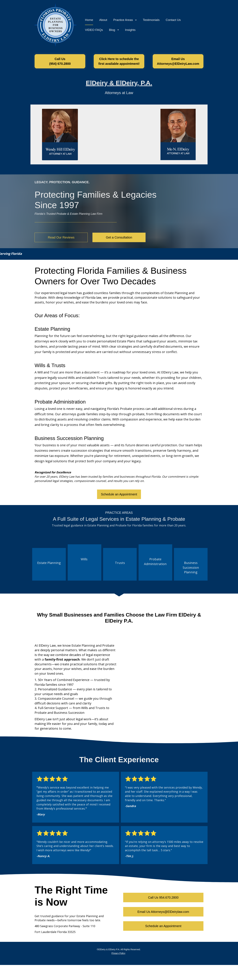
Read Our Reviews (61, 239)
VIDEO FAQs (94, 31)
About (103, 21)
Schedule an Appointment (119, 496)
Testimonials (151, 21)
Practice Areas (125, 21)
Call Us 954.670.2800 (163, 899)
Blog (114, 31)
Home (89, 21)
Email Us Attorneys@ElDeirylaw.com (163, 913)
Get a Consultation (119, 239)
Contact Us (173, 21)
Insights (130, 31)
